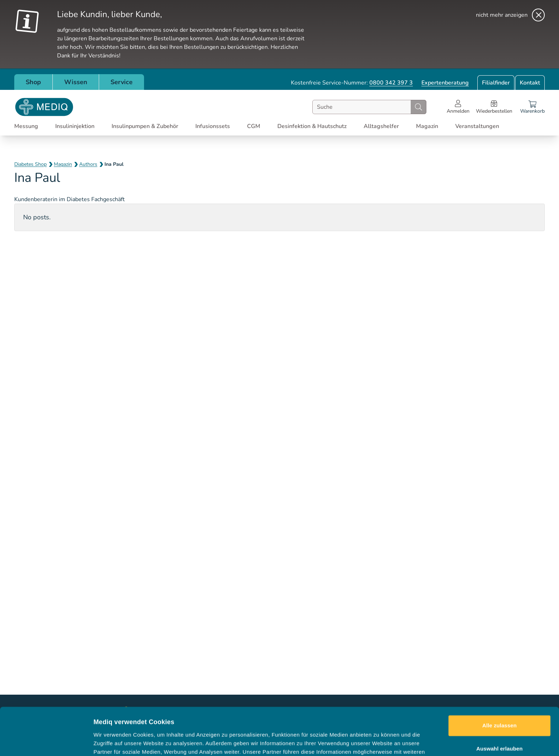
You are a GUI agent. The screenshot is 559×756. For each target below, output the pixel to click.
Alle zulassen (499, 684)
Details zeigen (379, 742)
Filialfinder (496, 83)
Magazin (63, 164)
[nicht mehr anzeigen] (510, 15)
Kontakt (530, 83)
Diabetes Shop (30, 164)
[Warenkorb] (532, 107)
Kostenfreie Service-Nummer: (352, 83)
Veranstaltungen (477, 126)
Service (122, 82)
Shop (33, 82)
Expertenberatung (445, 83)
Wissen (76, 82)
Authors (88, 164)
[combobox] (369, 107)
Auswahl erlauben (499, 707)
